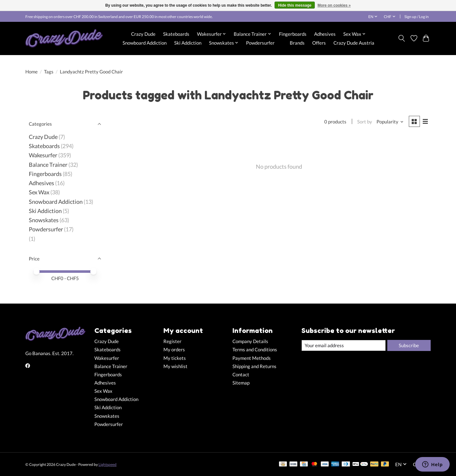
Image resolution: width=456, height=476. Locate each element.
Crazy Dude (143, 34)
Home (32, 72)
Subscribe (409, 345)
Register (172, 341)
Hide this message (295, 5)
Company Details (250, 341)
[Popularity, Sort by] (390, 122)
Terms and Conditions (255, 350)
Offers (319, 43)
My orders (174, 350)
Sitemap (241, 383)
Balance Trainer (48, 165)
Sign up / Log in (417, 17)
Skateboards (176, 34)
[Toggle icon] (402, 38)
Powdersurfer (260, 43)
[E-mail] (344, 346)
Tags (49, 72)
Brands (297, 43)
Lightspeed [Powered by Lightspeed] (108, 464)
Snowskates (44, 220)
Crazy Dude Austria (354, 43)
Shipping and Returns (254, 366)
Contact (241, 375)
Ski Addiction (188, 43)
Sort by (365, 122)
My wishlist (175, 366)
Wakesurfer (43, 155)
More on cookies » (334, 5)
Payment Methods (252, 358)
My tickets (175, 358)
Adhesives (325, 34)
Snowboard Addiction (145, 43)
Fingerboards (293, 34)
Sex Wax (39, 192)
